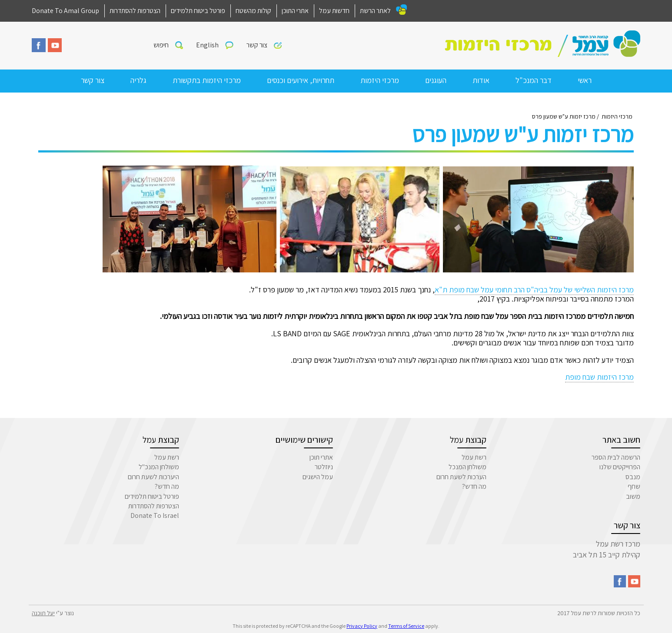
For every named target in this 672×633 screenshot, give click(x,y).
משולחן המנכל (467, 467)
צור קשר (257, 45)
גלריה (138, 80)
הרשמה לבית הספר (616, 457)
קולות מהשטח (253, 11)
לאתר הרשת (375, 11)
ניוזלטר (324, 467)
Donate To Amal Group (65, 11)
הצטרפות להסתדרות (135, 11)
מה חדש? (474, 486)
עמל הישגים (318, 477)
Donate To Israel (155, 515)
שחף (634, 486)
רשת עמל (474, 457)
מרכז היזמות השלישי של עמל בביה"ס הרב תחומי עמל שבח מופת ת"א (534, 290)
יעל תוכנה (43, 613)
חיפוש (161, 45)
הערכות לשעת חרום (461, 477)
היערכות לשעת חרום (153, 477)
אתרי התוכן (295, 11)
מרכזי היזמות (380, 80)
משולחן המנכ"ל (159, 467)
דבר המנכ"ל (534, 80)
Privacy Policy (362, 626)
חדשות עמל (334, 11)
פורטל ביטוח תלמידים (198, 11)
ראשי (585, 80)
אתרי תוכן (321, 457)
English (207, 45)
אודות (481, 80)
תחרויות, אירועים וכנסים (301, 80)
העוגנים (436, 80)
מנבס (633, 477)
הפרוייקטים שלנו (620, 467)
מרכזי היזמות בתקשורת (207, 80)
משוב (633, 496)
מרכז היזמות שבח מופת (599, 377)
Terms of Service (406, 626)
